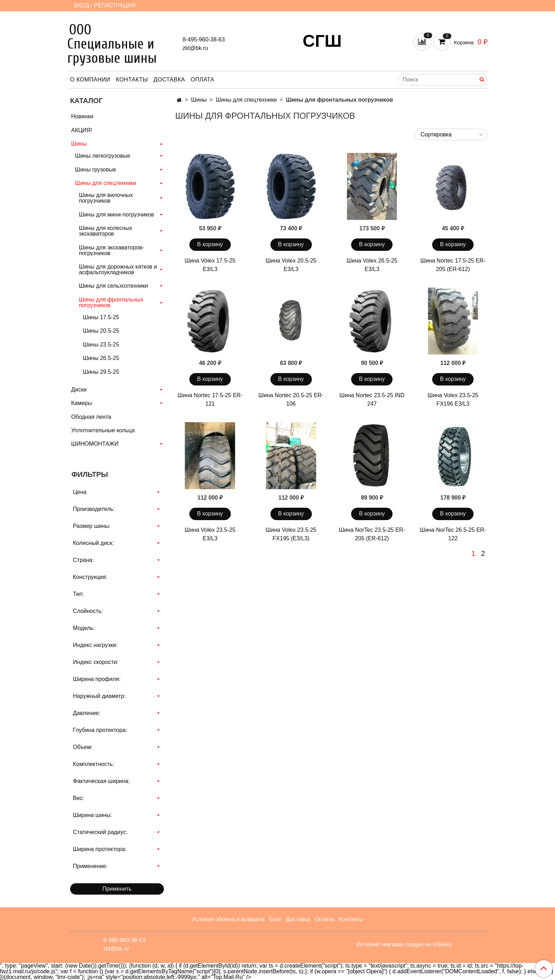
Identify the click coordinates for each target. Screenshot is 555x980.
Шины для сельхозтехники (113, 286)
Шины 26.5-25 (101, 358)
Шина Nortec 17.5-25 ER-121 (210, 399)
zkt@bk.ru (195, 48)
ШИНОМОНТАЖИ (95, 444)
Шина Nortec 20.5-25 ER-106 (291, 399)
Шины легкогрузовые (103, 156)
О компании (90, 80)
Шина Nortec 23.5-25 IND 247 (372, 399)
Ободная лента (91, 417)
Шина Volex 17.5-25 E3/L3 (210, 265)
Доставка (169, 80)
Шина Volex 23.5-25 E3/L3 (210, 534)
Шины (199, 100)
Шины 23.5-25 (101, 345)
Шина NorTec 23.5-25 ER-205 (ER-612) (372, 534)
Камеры (82, 403)
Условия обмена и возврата (228, 919)
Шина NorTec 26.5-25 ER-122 (453, 534)
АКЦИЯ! (82, 130)
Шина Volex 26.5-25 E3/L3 (372, 265)
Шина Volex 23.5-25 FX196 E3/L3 (453, 399)
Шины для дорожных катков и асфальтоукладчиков (118, 269)
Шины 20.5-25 (101, 331)
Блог (275, 919)
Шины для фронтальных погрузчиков (111, 302)
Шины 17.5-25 (101, 317)
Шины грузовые (96, 170)
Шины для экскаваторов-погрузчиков (111, 250)
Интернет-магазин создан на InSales (404, 945)
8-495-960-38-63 (204, 40)
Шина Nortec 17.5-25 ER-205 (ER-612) (453, 265)
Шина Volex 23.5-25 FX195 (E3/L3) (291, 534)
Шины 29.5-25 (101, 372)
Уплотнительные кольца (103, 430)
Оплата (203, 80)
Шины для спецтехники (246, 100)
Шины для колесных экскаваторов (105, 231)
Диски (79, 390)
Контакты (132, 80)
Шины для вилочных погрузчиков (106, 198)
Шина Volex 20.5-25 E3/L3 (291, 265)
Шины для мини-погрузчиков (116, 215)
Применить (117, 889)
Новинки (82, 116)
